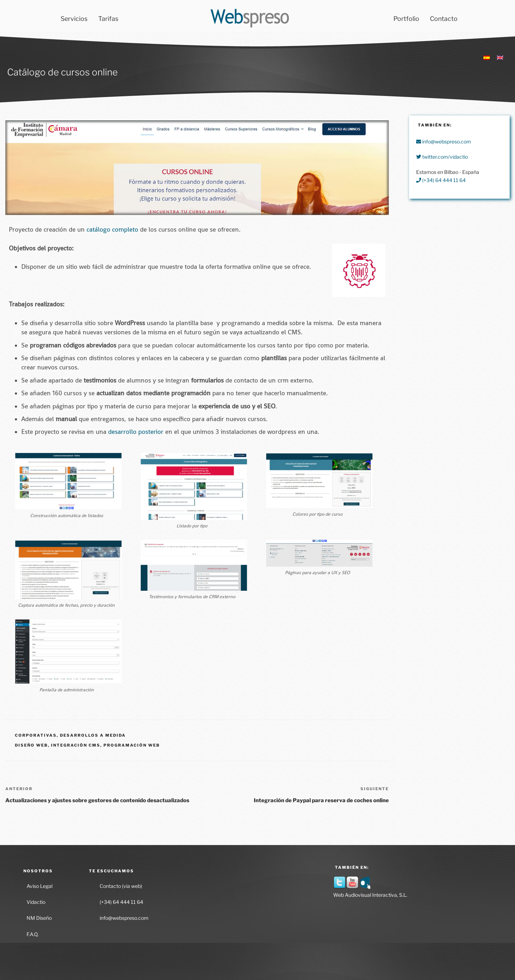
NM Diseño (39, 918)
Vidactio (36, 902)
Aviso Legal (40, 886)
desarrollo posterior (136, 432)
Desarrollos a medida (93, 735)
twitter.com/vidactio (442, 157)
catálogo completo (112, 230)
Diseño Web (31, 745)
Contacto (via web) (121, 886)
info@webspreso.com (444, 141)
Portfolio (406, 19)
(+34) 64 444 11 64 (441, 180)
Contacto (444, 19)
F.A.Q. (33, 934)
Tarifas (108, 19)
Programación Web (132, 745)
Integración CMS (76, 745)
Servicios (74, 19)
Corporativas (36, 735)
